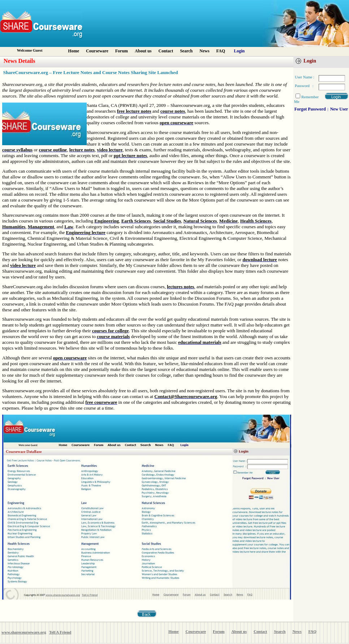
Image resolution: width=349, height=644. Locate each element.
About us (143, 51)
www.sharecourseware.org (24, 632)
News (204, 51)
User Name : (305, 77)
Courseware (97, 51)
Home (74, 51)
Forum (122, 51)
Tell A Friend (60, 632)
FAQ (221, 51)
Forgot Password (310, 109)
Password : (304, 86)
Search (186, 51)
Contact (166, 51)
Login (239, 51)
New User (339, 109)
